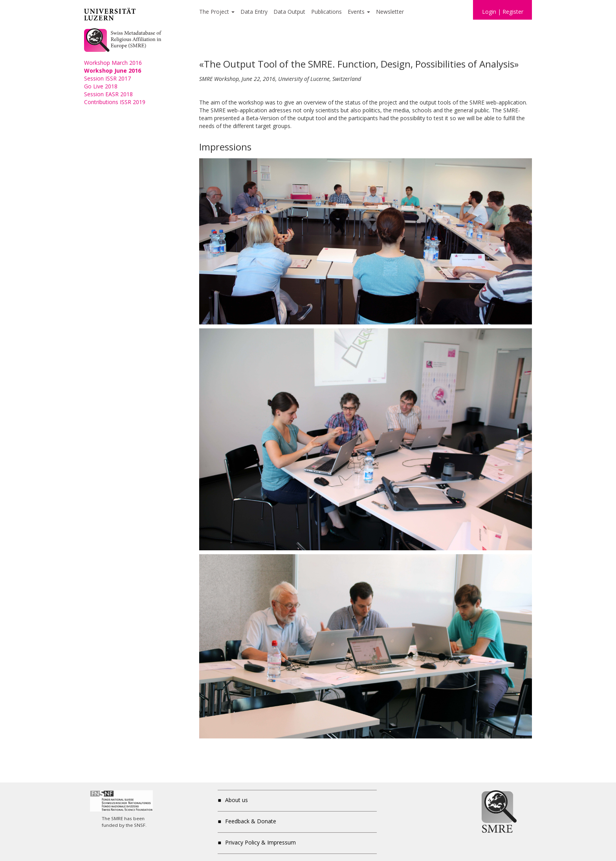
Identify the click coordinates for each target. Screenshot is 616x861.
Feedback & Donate (251, 821)
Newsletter (390, 12)
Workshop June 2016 (113, 71)
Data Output (289, 12)
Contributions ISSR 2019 (115, 102)
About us (236, 800)
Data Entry (254, 12)
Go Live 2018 (101, 86)
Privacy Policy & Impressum (260, 842)
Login (489, 12)
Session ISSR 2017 (107, 78)
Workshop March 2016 (113, 63)
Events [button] (359, 12)
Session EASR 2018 (108, 94)
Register (513, 12)
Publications (326, 12)
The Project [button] (217, 12)
